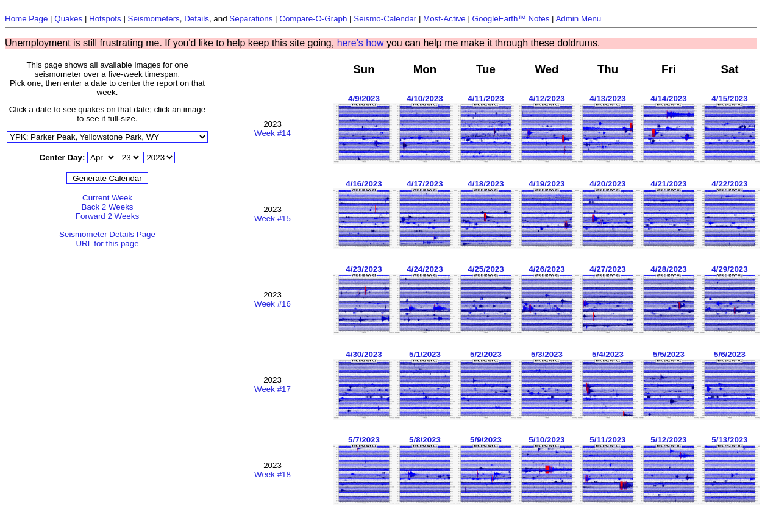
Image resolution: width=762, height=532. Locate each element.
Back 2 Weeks (108, 207)
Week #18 (272, 474)
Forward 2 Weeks (107, 216)
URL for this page (107, 243)
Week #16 (272, 304)
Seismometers (154, 19)
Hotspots (105, 19)
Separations (251, 19)
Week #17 (272, 389)
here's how (361, 43)
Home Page (26, 19)
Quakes (68, 19)
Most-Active (444, 19)
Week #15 (272, 218)
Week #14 (272, 133)
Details (197, 19)
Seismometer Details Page (107, 234)
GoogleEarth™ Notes (511, 19)
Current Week (107, 198)
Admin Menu (578, 19)
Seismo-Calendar (385, 19)
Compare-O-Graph (313, 19)
